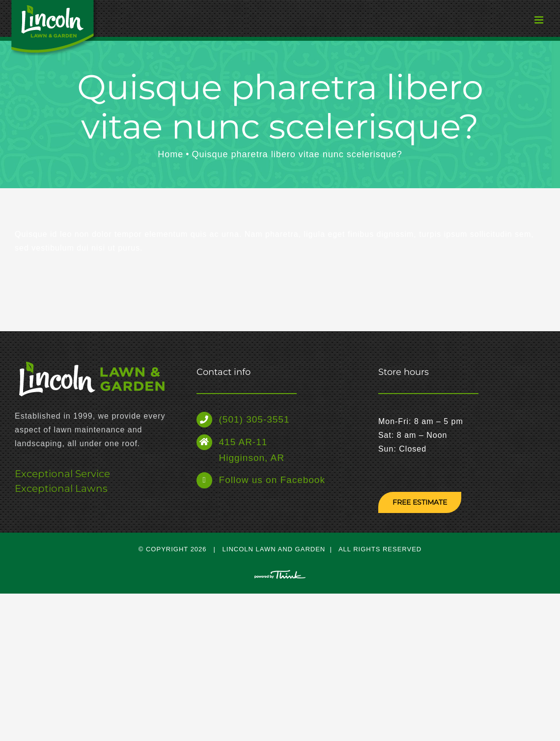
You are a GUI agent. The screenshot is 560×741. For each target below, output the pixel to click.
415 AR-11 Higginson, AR (252, 450)
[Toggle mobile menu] (521, 22)
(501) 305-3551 (254, 419)
